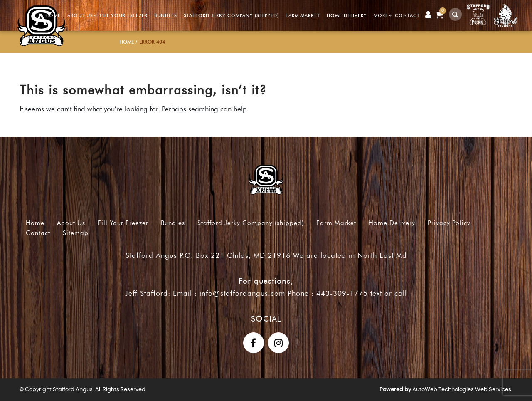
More (381, 15)
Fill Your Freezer (124, 15)
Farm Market (303, 15)
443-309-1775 (342, 293)
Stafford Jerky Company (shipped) (231, 15)
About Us (80, 15)
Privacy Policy (449, 223)
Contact (407, 15)
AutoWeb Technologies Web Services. (462, 390)
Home (53, 15)
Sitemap (76, 233)
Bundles (166, 15)
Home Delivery (347, 15)
